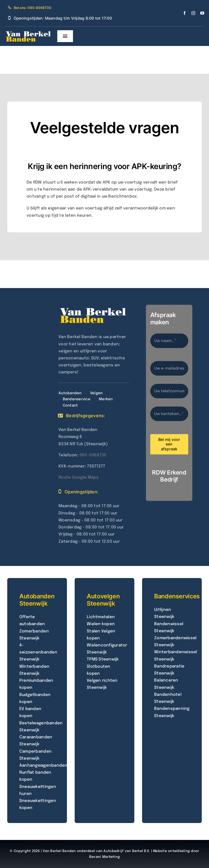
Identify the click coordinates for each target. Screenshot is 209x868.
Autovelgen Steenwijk (103, 600)
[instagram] (193, 13)
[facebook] (185, 13)
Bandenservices (177, 596)
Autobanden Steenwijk (37, 600)
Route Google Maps (79, 478)
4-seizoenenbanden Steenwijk (38, 652)
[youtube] (202, 13)
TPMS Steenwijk (103, 659)
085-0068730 (93, 455)
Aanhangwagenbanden (43, 766)
